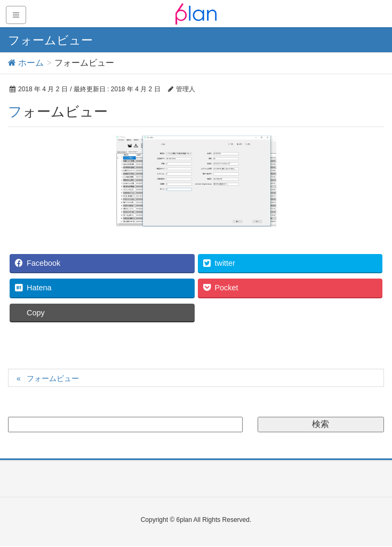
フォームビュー (53, 378)
